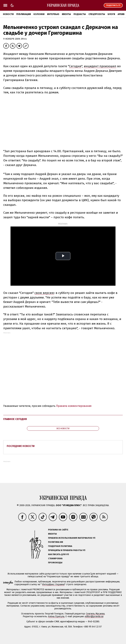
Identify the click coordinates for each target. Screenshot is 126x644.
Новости (8, 14)
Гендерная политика (60, 546)
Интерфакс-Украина (53, 584)
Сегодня (75, 66)
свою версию (44, 293)
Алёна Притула (56, 616)
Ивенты (66, 14)
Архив (121, 14)
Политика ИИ (56, 542)
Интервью (53, 14)
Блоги (111, 14)
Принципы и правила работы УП (67, 550)
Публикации (24, 14)
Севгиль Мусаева (95, 614)
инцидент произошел (100, 66)
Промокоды (55, 563)
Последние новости (21, 446)
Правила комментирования (74, 406)
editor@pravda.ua (94, 616)
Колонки (39, 14)
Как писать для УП (58, 554)
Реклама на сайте (58, 530)
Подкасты (80, 14)
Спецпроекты (97, 14)
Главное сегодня (15, 419)
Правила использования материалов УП (72, 538)
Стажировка (55, 558)
